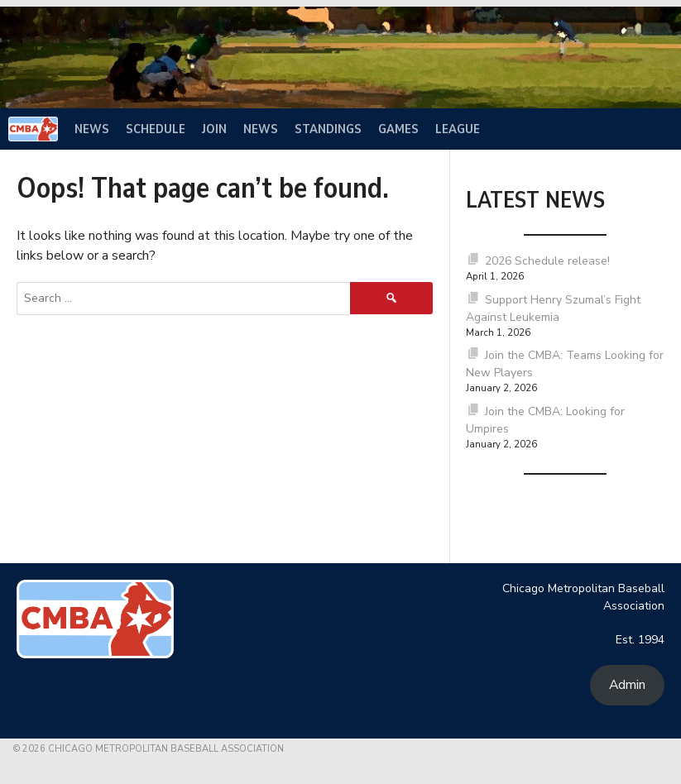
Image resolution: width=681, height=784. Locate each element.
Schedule (156, 129)
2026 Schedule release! (547, 261)
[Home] (33, 129)
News (92, 129)
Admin (627, 685)
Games (398, 129)
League (458, 129)
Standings (328, 129)
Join (214, 129)
